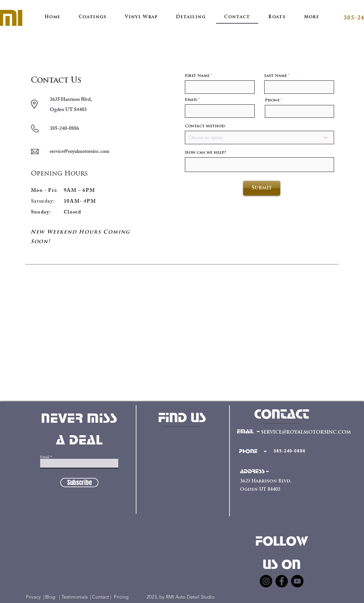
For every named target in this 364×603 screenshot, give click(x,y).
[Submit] (262, 188)
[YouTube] (297, 581)
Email (191, 100)
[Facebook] (282, 581)
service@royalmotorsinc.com (80, 152)
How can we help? (205, 153)
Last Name (276, 76)
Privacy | (35, 597)
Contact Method (205, 126)
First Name (197, 76)
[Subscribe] (79, 483)
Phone (272, 100)
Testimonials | (76, 597)
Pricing (125, 597)
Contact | (102, 597)
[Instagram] (266, 581)
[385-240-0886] (290, 451)
